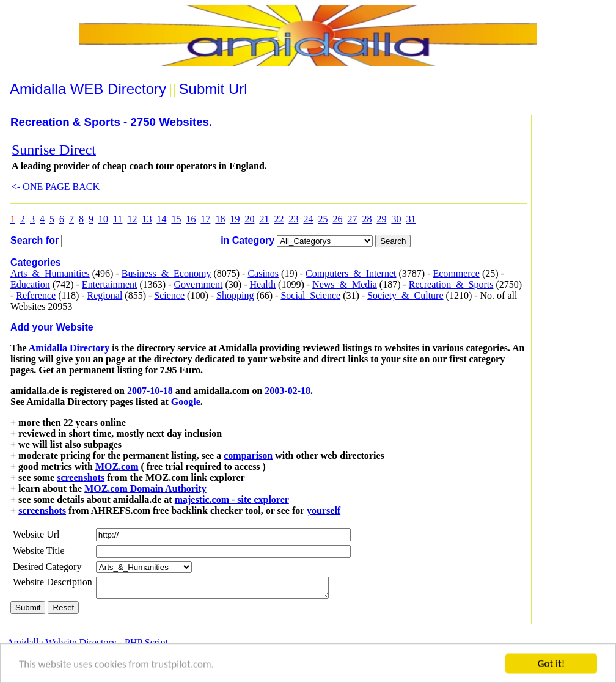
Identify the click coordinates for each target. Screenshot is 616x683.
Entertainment (110, 284)
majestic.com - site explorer (232, 499)
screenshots (81, 477)
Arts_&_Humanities (50, 273)
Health (262, 284)
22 (279, 219)
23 (293, 219)
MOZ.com (117, 466)
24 (308, 219)
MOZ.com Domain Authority (145, 488)
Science (169, 295)
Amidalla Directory (69, 348)
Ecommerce (456, 273)
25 (323, 219)
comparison (248, 455)
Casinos (263, 273)
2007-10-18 (150, 391)
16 (191, 219)
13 (147, 219)
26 (337, 219)
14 (161, 219)
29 (381, 219)
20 (249, 219)
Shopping (235, 295)
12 (132, 219)
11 (118, 219)
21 (264, 219)
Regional (105, 295)
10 (103, 219)
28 (367, 219)
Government (198, 284)
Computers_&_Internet (351, 273)
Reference (36, 295)
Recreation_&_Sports (451, 284)
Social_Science (310, 295)
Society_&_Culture (405, 295)
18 (220, 219)
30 (396, 219)
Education (30, 284)
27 (352, 219)
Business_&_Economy (167, 273)
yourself (324, 510)
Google (186, 402)
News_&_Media (345, 284)
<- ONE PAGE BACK (56, 187)
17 (205, 219)
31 (411, 219)
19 (235, 219)
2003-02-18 (288, 391)
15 (176, 219)
